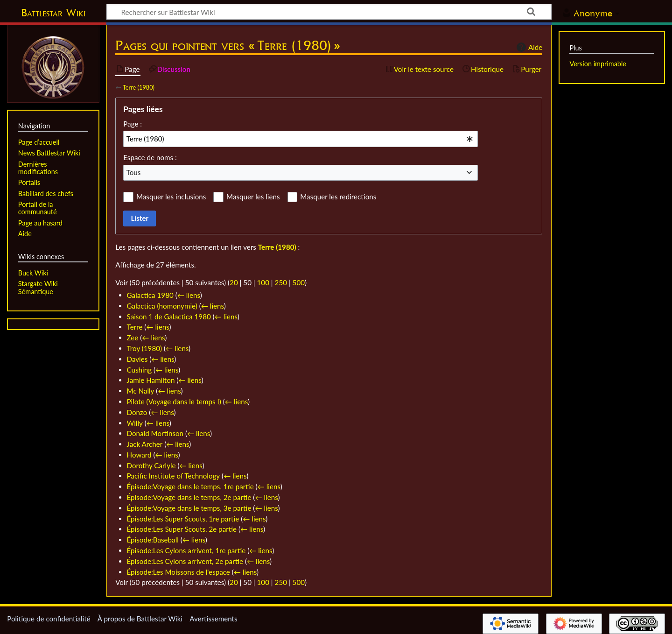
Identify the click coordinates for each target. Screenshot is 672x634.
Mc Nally (141, 391)
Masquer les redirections (338, 197)
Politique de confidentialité (49, 619)
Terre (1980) (139, 87)
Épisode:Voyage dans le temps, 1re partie (190, 486)
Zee (133, 338)
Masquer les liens (253, 197)
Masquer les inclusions (171, 197)
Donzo (137, 412)
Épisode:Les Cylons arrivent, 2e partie (185, 561)
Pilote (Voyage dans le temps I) (174, 402)
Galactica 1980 (150, 295)
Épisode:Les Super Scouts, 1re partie (183, 519)
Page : (133, 124)
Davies (137, 359)
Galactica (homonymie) (162, 306)
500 (299, 282)
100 (263, 282)
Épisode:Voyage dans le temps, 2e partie (189, 497)
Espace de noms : (150, 157)
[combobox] (301, 139)
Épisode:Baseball (153, 540)
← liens (189, 295)
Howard (139, 455)
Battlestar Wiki (53, 13)
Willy (135, 423)
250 (281, 282)
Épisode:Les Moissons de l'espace (178, 572)
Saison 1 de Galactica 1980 (169, 317)
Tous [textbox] (134, 172)
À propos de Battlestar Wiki (140, 619)
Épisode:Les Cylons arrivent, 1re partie (186, 550)
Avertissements (213, 619)
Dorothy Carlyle (151, 465)
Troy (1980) (145, 348)
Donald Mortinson (155, 433)
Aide (528, 47)
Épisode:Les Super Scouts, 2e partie (182, 529)
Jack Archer (145, 444)
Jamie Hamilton (151, 380)
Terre (135, 327)
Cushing (140, 370)
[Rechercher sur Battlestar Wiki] (329, 12)
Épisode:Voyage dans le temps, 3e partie (189, 508)
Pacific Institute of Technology (174, 476)
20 (234, 282)
